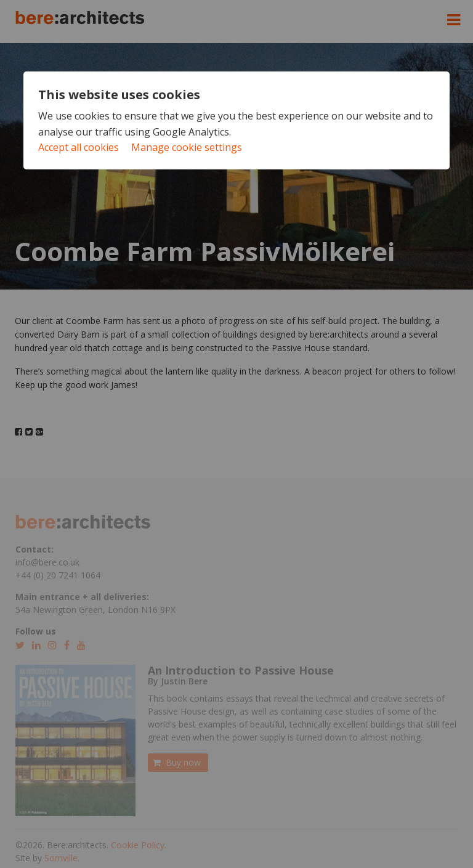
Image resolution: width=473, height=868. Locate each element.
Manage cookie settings (187, 147)
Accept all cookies (79, 147)
